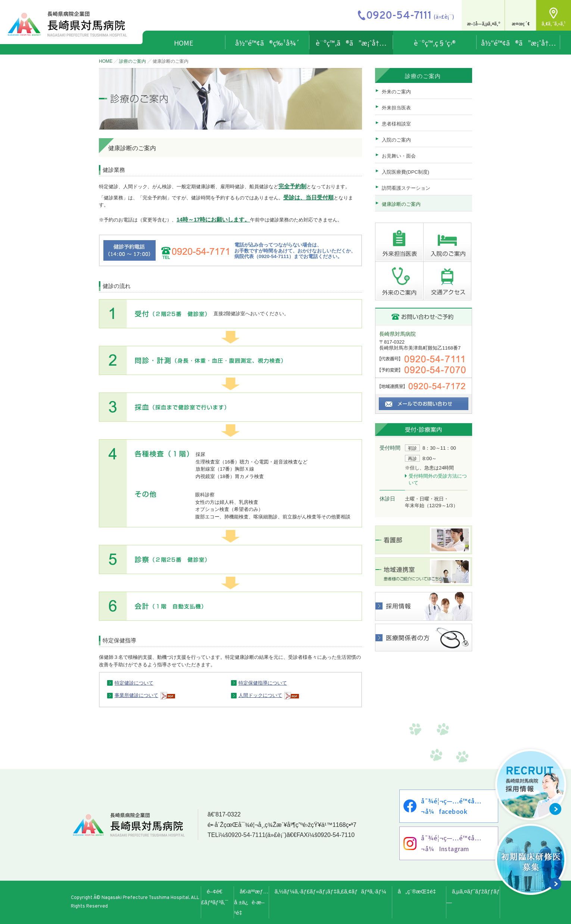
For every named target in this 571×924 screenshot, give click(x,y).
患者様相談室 (396, 124)
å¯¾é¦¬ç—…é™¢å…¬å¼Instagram (451, 843)
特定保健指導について (263, 683)
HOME (184, 43)
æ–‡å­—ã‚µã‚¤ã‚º (483, 23)
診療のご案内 (132, 61)
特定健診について (134, 683)
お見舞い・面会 (399, 156)
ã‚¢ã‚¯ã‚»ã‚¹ (554, 23)
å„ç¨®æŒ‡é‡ (419, 891)
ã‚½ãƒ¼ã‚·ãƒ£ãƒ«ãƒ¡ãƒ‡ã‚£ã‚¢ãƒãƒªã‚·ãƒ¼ (330, 891)
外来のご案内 (396, 92)
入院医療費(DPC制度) (405, 172)
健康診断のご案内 (401, 204)
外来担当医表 (396, 108)
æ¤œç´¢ (521, 23)
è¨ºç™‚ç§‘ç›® (435, 43)
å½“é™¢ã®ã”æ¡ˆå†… (518, 43)
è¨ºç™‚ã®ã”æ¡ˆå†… (351, 43)
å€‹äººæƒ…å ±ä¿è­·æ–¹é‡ (251, 902)
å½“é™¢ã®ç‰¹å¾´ (267, 43)
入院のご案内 (396, 140)
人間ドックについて (260, 695)
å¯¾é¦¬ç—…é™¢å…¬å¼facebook (451, 806)
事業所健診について (136, 695)
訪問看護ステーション (406, 188)
